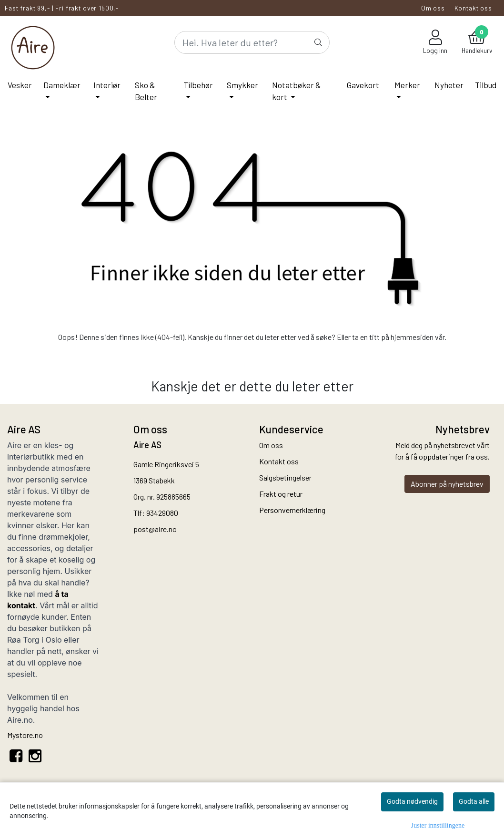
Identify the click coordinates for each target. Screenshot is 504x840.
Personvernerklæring (292, 510)
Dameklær (62, 85)
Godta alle (474, 801)
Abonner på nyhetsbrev (447, 484)
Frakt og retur (281, 494)
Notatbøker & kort (297, 91)
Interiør (107, 85)
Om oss (433, 8)
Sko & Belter (146, 91)
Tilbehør (198, 85)
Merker (407, 85)
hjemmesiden (412, 337)
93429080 (162, 513)
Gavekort (363, 85)
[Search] (252, 42)
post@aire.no (155, 529)
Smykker (242, 85)
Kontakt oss (473, 8)
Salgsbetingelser (285, 477)
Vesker (20, 85)
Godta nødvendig (412, 801)
